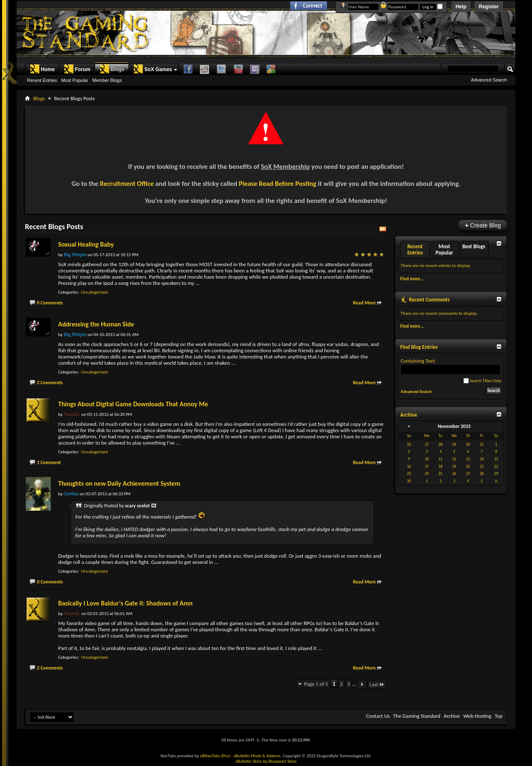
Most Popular (75, 80)
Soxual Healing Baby (86, 244)
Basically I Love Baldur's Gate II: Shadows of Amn (125, 603)
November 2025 (454, 426)
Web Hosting (477, 716)
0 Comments (50, 303)
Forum (77, 69)
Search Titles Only (482, 381)
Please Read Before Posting (278, 183)
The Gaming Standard (417, 716)
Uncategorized (94, 292)
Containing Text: (451, 366)
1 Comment (49, 462)
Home (42, 69)
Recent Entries (42, 80)
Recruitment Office (127, 183)
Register (489, 7)
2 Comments (50, 383)
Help (461, 7)
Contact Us (378, 716)
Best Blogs (474, 246)
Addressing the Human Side (96, 324)
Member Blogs (107, 80)
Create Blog (483, 225)
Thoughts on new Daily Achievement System (119, 483)
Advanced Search (489, 80)
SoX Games (153, 69)
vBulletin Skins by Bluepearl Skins (266, 761)
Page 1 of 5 (316, 684)
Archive (452, 716)
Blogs (112, 69)
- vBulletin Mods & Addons (256, 756)
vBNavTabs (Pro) (215, 756)
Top (499, 716)
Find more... (412, 279)
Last (377, 684)
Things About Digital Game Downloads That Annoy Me (133, 404)
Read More (364, 303)
